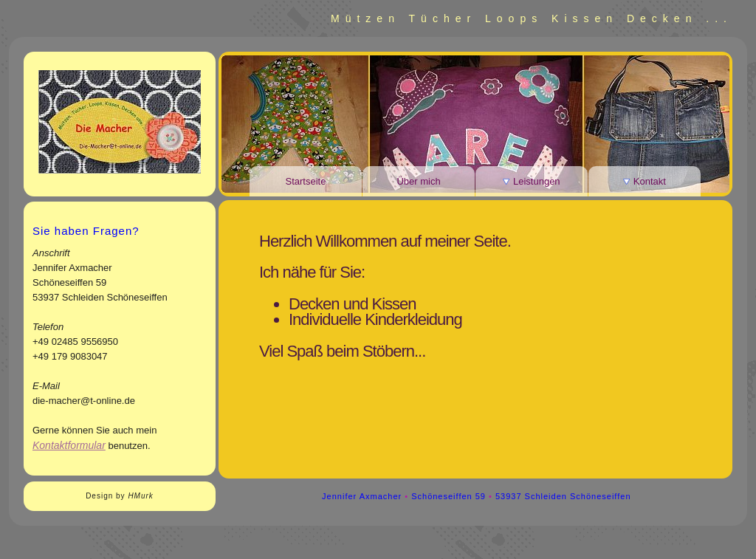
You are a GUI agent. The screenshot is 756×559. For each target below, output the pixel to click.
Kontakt (645, 181)
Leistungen (531, 181)
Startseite (306, 181)
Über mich (418, 181)
